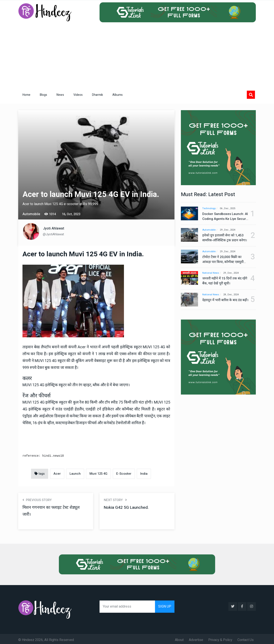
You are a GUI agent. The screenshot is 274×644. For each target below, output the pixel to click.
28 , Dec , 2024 (233, 295)
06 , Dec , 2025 (230, 208)
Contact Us (246, 638)
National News (211, 273)
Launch (75, 474)
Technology (209, 208)
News (60, 95)
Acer (57, 474)
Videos (78, 95)
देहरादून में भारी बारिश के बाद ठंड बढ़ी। (223, 303)
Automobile (209, 230)
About (179, 638)
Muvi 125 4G (98, 474)
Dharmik (98, 95)
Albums (118, 95)
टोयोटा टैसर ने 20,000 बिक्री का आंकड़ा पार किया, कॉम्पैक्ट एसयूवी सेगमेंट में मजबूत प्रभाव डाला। (224, 260)
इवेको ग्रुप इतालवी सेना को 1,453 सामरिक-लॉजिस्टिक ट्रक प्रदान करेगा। (223, 238)
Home (26, 95)
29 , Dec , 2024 (230, 230)
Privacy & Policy (220, 638)
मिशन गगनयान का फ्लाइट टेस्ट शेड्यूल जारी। (52, 511)
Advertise (196, 638)
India (144, 474)
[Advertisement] (137, 54)
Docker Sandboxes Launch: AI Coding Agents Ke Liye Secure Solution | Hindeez (223, 216)
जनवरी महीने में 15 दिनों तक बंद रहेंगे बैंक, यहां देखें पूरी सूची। (223, 281)
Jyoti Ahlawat (54, 228)
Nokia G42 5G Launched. (127, 507)
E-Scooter (124, 474)
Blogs (43, 95)
